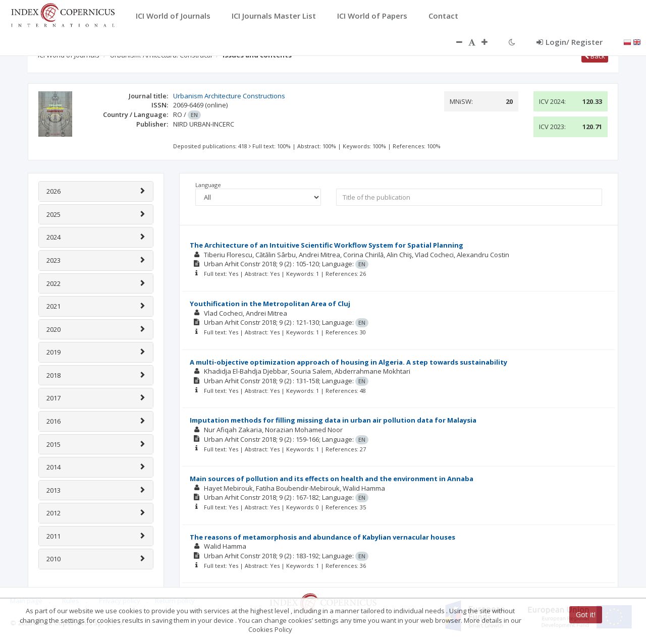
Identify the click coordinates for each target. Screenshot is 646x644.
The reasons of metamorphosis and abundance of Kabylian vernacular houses (322, 537)
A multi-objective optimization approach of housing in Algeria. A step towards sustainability (348, 362)
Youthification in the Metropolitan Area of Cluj (270, 304)
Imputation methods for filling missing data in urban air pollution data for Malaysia (333, 420)
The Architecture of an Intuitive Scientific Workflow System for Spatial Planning (327, 245)
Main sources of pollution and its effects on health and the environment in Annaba (332, 479)
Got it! (586, 614)
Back (595, 56)
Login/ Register (570, 42)
